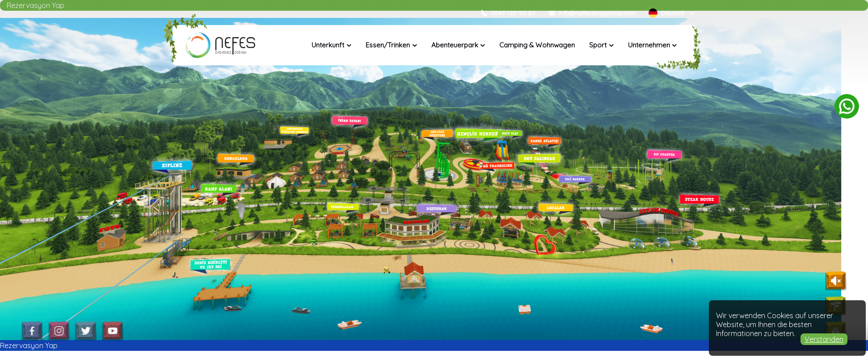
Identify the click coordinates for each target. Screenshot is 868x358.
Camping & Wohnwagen (537, 45)
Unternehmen (649, 45)
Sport (598, 45)
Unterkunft (328, 45)
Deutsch (668, 13)
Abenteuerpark (455, 45)
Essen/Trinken (388, 45)
